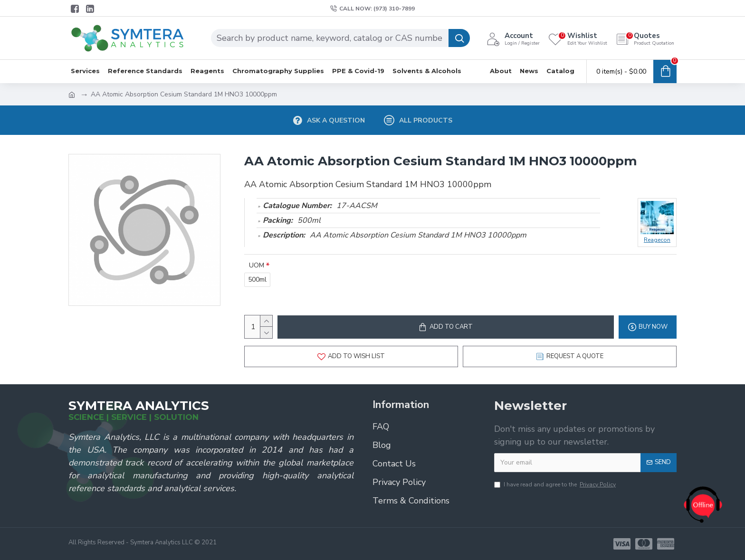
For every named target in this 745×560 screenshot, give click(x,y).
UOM (257, 265)
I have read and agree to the (556, 484)
